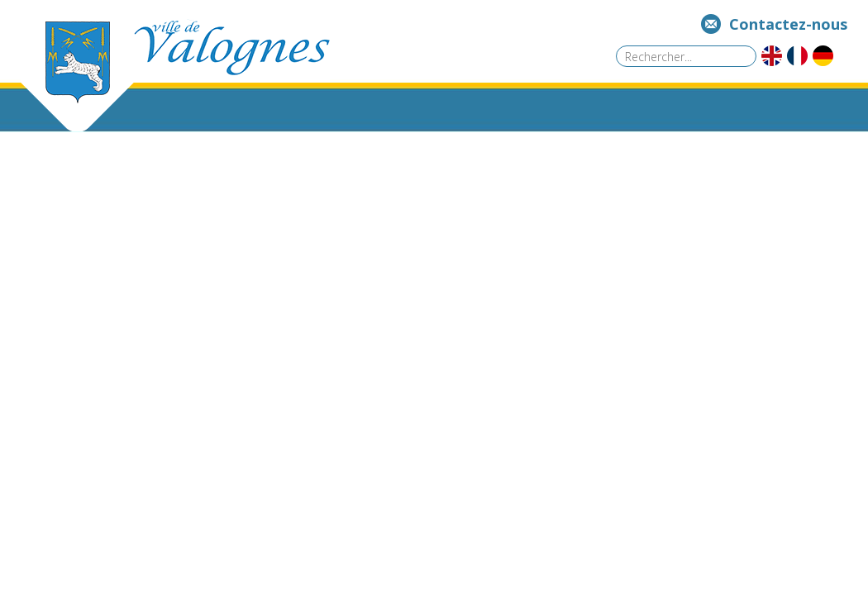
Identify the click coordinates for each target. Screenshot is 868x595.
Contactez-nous (788, 24)
